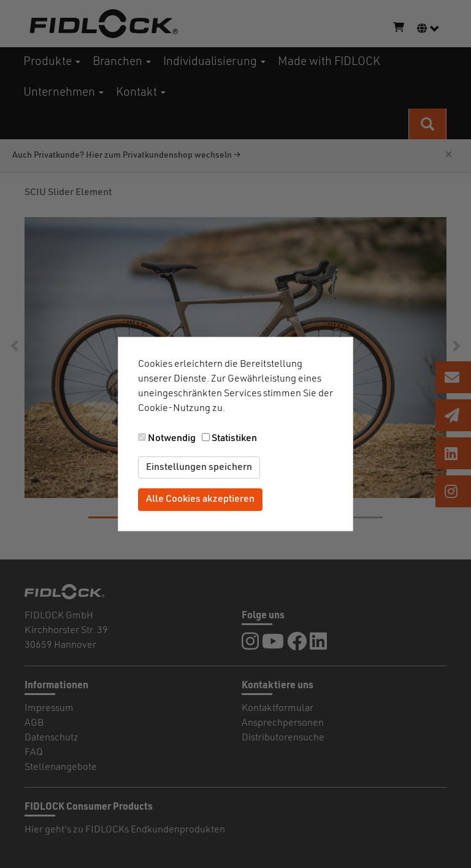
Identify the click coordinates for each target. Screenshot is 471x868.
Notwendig (172, 439)
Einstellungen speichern (199, 467)
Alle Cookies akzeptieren (200, 500)
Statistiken (234, 439)
